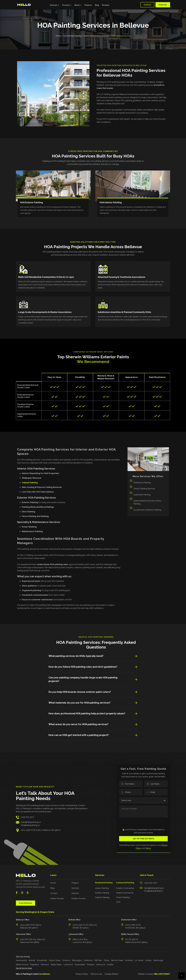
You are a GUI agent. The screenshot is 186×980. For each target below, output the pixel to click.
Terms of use (96, 974)
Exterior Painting (102, 893)
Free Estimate (26, 903)
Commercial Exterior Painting (96, 36)
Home (58, 36)
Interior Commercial (125, 893)
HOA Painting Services (121, 36)
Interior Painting (102, 888)
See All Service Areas (24, 968)
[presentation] (134, 823)
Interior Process (57, 898)
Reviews (106, 5)
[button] (55, 5)
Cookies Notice (111, 974)
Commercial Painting (72, 36)
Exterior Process (79, 898)
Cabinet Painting (102, 897)
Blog (97, 5)
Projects (88, 5)
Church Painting (123, 897)
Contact (147, 5)
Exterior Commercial (125, 888)
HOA (118, 902)
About (53, 883)
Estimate (163, 5)
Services (75, 888)
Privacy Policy (82, 974)
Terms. (148, 848)
